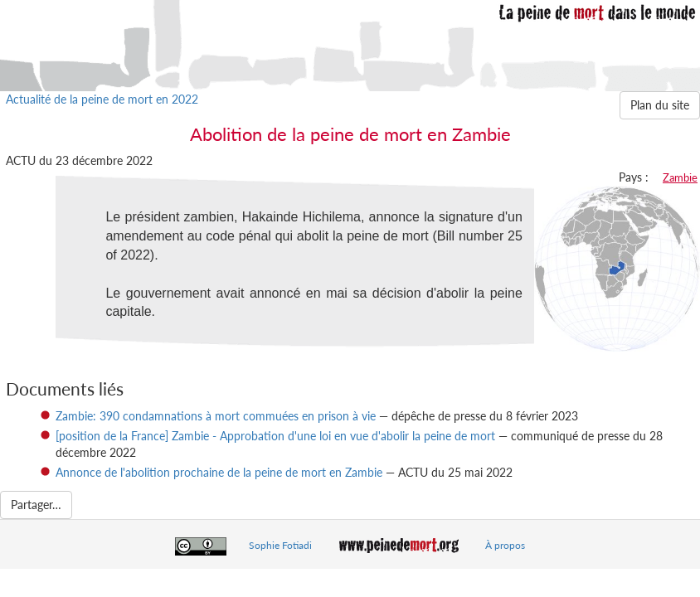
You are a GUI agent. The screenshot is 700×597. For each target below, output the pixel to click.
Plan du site (660, 105)
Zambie (680, 177)
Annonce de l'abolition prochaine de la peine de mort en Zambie (219, 472)
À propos (505, 545)
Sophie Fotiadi (280, 545)
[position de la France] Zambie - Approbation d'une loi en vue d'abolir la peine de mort (275, 436)
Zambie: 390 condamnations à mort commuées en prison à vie (216, 416)
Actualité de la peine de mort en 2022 (102, 99)
